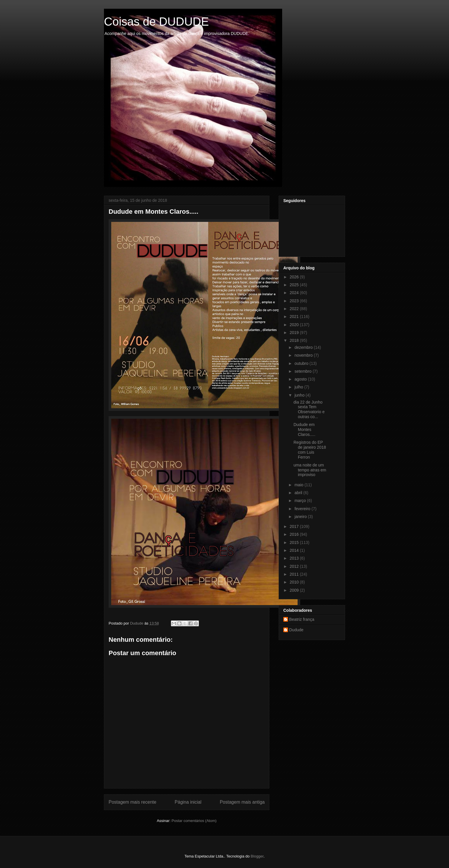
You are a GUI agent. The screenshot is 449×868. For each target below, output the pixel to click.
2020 (295, 325)
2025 (295, 285)
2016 (295, 534)
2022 (295, 309)
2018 (295, 340)
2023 (295, 301)
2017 (295, 526)
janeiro (301, 517)
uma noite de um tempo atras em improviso (310, 470)
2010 (295, 582)
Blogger (257, 856)
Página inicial (188, 802)
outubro (302, 363)
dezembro (304, 347)
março (301, 501)
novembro (304, 355)
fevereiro (303, 509)
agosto (301, 379)
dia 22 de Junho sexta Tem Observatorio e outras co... (309, 409)
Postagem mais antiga (242, 802)
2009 (295, 590)
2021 (295, 317)
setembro (303, 371)
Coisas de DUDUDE (156, 22)
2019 (295, 333)
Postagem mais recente (132, 802)
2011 (295, 574)
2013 (295, 558)
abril (299, 493)
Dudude (296, 630)
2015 (295, 542)
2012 (295, 566)
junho (300, 395)
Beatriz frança (302, 619)
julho (299, 387)
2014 (295, 550)
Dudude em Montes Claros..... (304, 429)
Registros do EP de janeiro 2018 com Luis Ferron (310, 450)
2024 (295, 293)
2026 (295, 277)
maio (299, 485)
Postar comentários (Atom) (194, 821)
